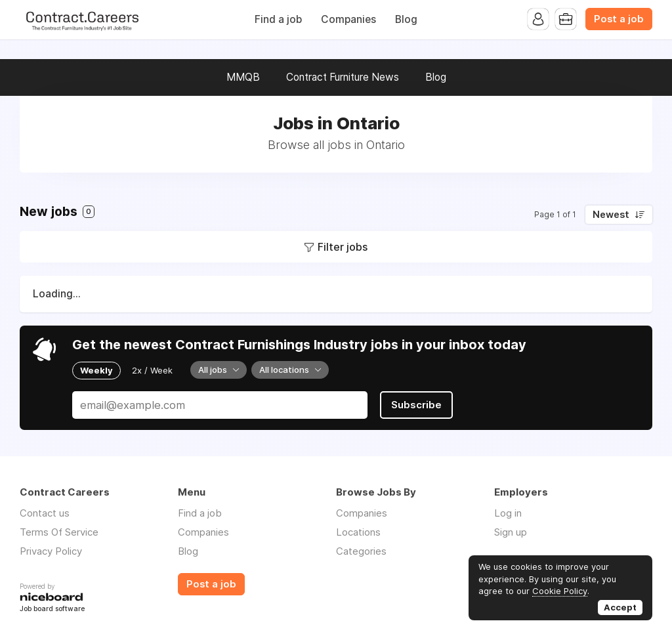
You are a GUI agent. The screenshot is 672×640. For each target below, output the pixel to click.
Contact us (45, 513)
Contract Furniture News (343, 77)
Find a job (278, 19)
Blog (406, 19)
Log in (508, 513)
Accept (620, 607)
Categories (361, 551)
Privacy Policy (51, 551)
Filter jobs (343, 247)
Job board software (52, 609)
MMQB (243, 77)
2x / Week (152, 370)
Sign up (511, 532)
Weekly (96, 370)
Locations (358, 532)
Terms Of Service (59, 532)
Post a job (619, 19)
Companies (348, 19)
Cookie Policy (560, 591)
